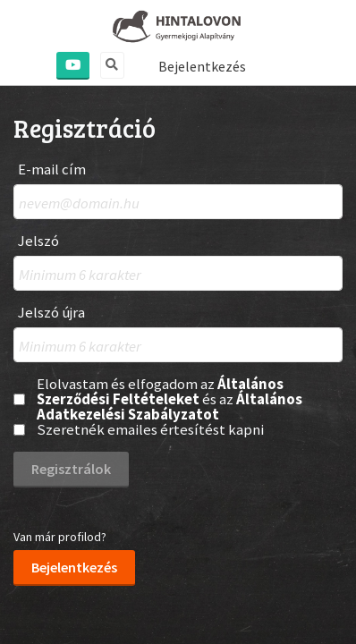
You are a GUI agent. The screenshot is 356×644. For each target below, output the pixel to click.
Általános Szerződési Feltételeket (160, 391)
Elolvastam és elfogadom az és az (170, 399)
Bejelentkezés (202, 66)
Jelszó (38, 241)
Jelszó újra (51, 313)
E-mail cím (52, 169)
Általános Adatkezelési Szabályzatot (170, 407)
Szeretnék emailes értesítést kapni (150, 430)
